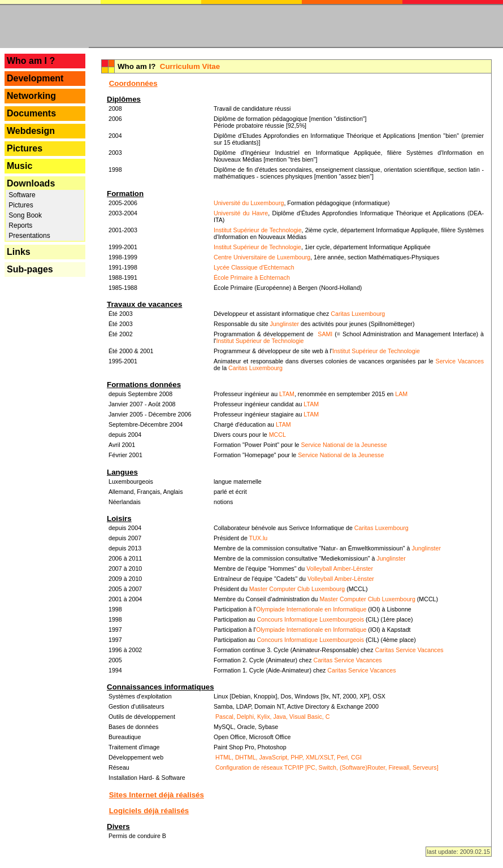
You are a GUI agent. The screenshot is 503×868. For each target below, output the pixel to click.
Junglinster (285, 324)
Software (21, 195)
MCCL (277, 435)
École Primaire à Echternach (252, 277)
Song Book (24, 215)
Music (19, 166)
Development (35, 78)
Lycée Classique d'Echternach (254, 267)
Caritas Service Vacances (409, 650)
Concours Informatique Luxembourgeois (310, 619)
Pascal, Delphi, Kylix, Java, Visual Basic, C (272, 717)
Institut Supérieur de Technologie (258, 230)
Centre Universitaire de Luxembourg (262, 257)
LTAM (287, 394)
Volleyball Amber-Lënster (340, 568)
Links (19, 252)
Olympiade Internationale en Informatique (311, 609)
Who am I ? (31, 61)
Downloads (31, 183)
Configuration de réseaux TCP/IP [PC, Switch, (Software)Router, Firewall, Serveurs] (327, 767)
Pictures (25, 148)
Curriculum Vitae (190, 66)
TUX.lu (259, 538)
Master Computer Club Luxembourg (297, 589)
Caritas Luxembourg (358, 314)
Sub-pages (30, 269)
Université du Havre (241, 213)
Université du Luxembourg (249, 203)
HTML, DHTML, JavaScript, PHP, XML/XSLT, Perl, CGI (289, 757)
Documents (31, 113)
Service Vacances (460, 361)
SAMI (325, 334)
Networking (31, 96)
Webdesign (31, 131)
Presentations (29, 236)
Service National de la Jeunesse (344, 445)
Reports (19, 225)
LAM (401, 394)
